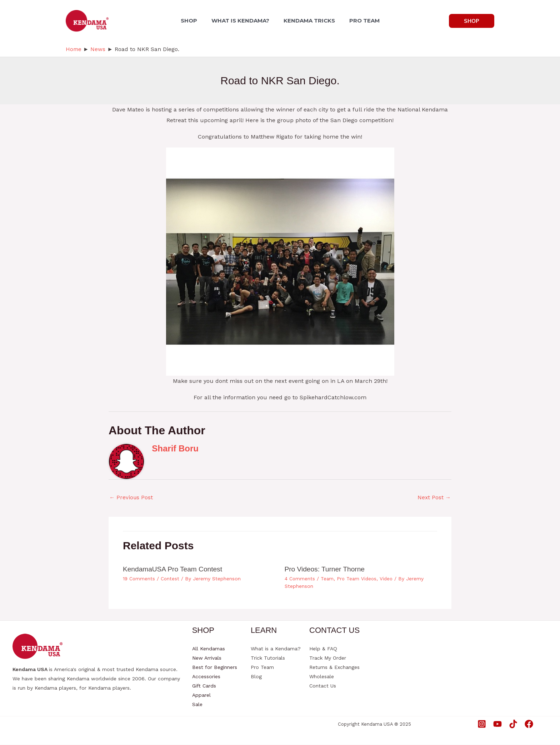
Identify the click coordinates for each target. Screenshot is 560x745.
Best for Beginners (215, 667)
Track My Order (328, 658)
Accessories (206, 677)
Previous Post (132, 498)
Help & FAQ (323, 649)
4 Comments (300, 579)
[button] (472, 21)
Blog (256, 677)
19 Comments (139, 579)
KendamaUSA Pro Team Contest (175, 570)
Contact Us (323, 686)
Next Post (434, 498)
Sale (197, 705)
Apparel (201, 695)
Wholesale (322, 677)
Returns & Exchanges (334, 667)
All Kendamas (209, 649)
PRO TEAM (360, 21)
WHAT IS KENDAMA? (242, 21)
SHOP (193, 21)
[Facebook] (529, 724)
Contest (171, 579)
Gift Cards (204, 686)
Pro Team (262, 667)
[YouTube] (497, 724)
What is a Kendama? (276, 649)
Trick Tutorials (268, 658)
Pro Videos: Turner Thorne (327, 570)
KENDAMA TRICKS (308, 21)
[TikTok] (513, 724)
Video (389, 579)
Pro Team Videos (358, 579)
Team (328, 579)
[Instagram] (482, 724)
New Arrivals (207, 658)
